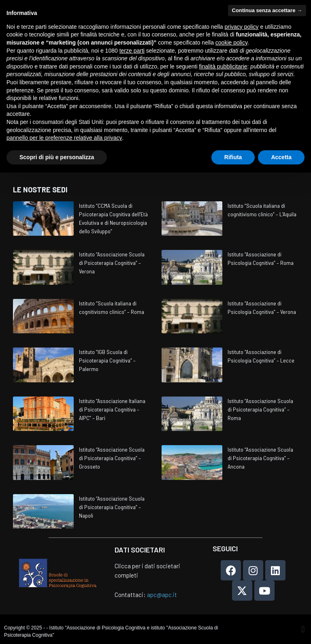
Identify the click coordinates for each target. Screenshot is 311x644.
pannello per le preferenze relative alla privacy (64, 138)
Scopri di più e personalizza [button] (57, 157)
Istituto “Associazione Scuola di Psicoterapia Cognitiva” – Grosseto (112, 458)
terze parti (132, 51)
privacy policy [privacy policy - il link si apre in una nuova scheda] (242, 27)
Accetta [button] (281, 157)
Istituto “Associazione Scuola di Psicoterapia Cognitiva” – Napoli (112, 507)
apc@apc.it (162, 595)
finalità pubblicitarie (223, 66)
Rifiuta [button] (233, 157)
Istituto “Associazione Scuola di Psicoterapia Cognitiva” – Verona (112, 263)
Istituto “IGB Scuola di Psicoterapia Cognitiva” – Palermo (107, 360)
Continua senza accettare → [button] (267, 10)
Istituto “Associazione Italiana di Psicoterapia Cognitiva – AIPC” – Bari (112, 409)
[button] (303, 629)
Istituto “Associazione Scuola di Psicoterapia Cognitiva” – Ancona (260, 458)
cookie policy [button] (231, 43)
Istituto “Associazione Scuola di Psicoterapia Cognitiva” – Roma (260, 409)
